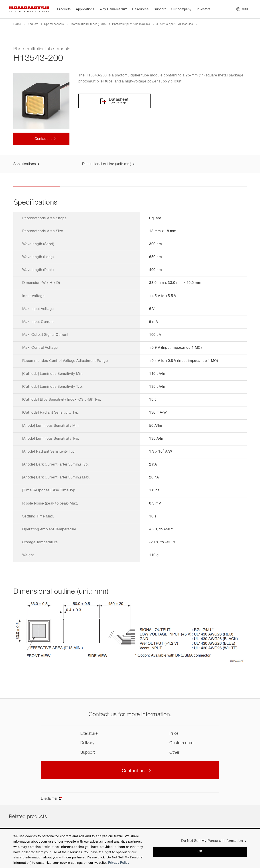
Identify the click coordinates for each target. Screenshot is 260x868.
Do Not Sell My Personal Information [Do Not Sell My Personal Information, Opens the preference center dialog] (212, 841)
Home (17, 24)
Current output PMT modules (174, 24)
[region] (130, 849)
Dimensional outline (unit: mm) (107, 164)
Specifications (25, 164)
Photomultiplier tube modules (131, 24)
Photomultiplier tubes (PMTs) (88, 24)
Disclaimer (49, 799)
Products (32, 24)
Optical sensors (54, 24)
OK (200, 852)
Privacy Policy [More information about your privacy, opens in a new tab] (119, 863)
